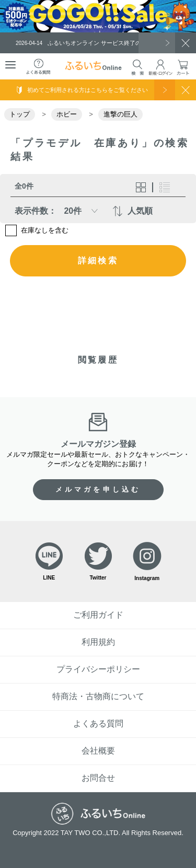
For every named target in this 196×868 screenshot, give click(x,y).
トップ (20, 114)
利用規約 (98, 642)
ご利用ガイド (98, 615)
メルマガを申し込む (98, 489)
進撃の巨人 (120, 114)
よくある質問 (98, 724)
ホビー (67, 114)
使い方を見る (165, 90)
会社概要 (98, 751)
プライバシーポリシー (98, 669)
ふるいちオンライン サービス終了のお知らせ (90, 43)
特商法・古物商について (98, 696)
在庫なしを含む (45, 230)
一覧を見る (157, 43)
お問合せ (98, 778)
